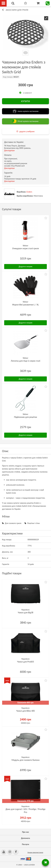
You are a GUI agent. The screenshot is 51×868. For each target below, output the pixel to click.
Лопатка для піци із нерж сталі (25, 361)
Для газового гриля (13, 523)
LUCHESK (31, 865)
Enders (29, 192)
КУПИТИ (25, 101)
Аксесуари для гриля (17, 10)
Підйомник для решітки (25, 417)
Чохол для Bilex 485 (25, 711)
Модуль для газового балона (25, 760)
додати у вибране (27, 131)
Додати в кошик (25, 266)
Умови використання (35, 852)
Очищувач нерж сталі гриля (25, 248)
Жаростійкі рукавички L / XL (25, 305)
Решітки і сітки (33, 523)
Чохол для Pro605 (25, 662)
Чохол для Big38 (25, 613)
